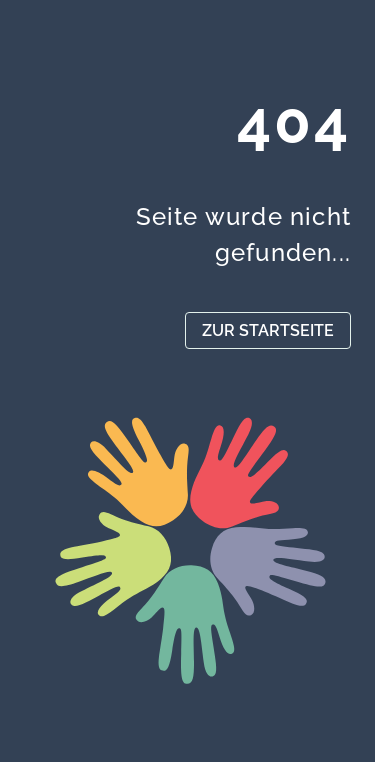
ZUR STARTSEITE (268, 330)
